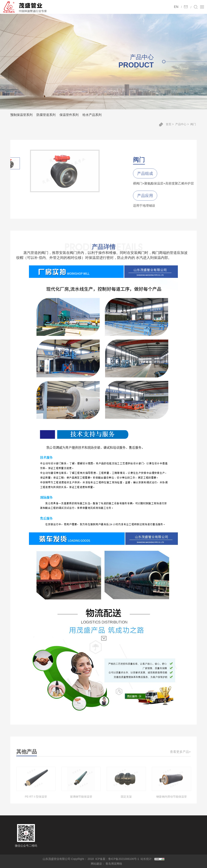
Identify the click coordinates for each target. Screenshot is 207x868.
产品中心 (181, 124)
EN (176, 7)
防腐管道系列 (46, 115)
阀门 (193, 124)
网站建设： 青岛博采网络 (106, 864)
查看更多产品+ (180, 756)
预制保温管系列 (21, 115)
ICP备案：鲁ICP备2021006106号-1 (117, 859)
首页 (169, 124)
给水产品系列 (92, 115)
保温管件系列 (69, 115)
